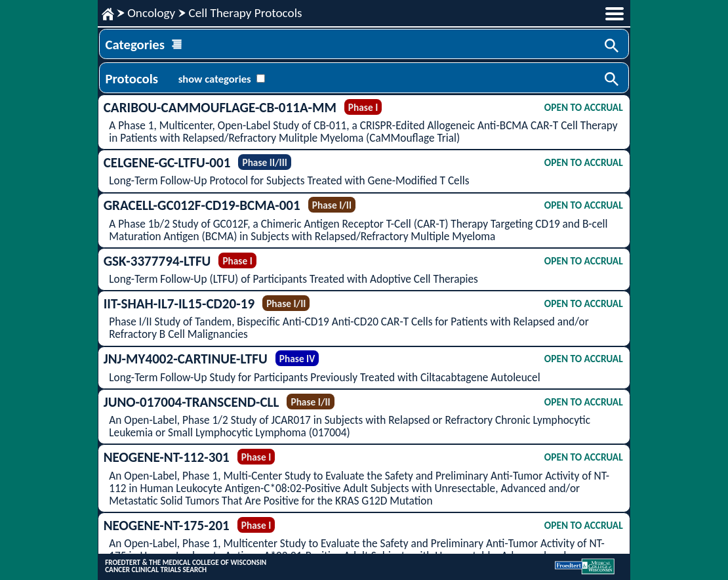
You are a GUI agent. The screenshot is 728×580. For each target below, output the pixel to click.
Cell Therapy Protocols (245, 13)
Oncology (151, 13)
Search (613, 47)
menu (615, 14)
